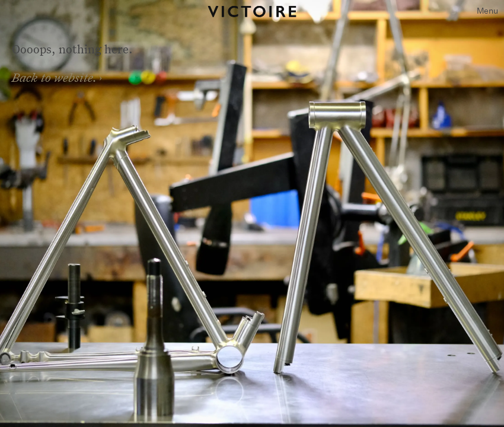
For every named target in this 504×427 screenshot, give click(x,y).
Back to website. (55, 77)
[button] (487, 11)
